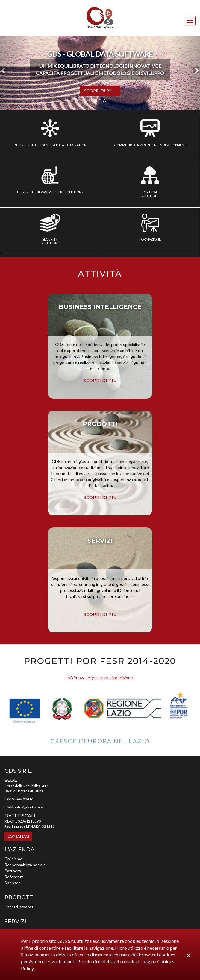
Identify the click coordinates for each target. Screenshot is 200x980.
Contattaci (18, 836)
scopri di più (100, 381)
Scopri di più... (100, 91)
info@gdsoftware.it (30, 807)
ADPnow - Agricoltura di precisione (100, 678)
